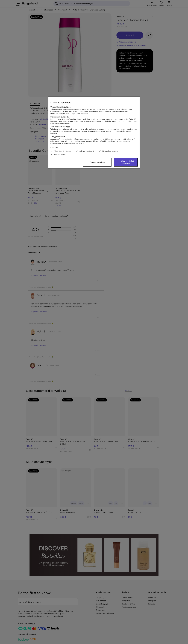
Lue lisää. (54, 147)
